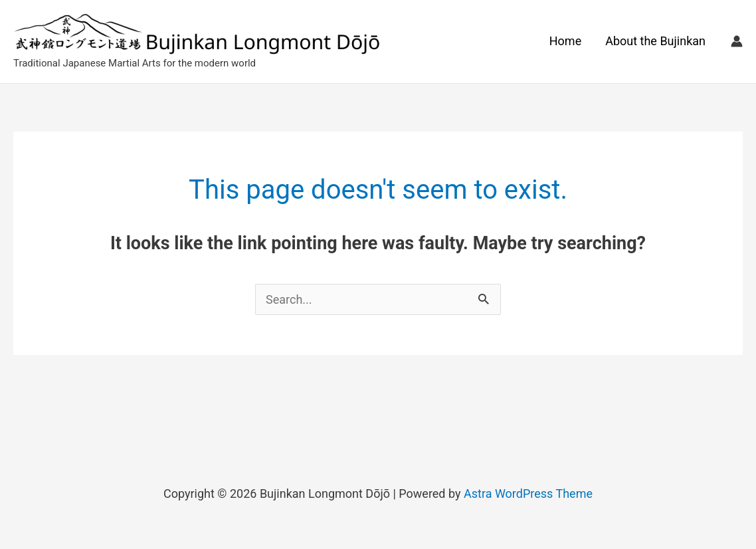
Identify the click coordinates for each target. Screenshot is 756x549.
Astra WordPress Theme (528, 494)
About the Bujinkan (655, 41)
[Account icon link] (737, 41)
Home (565, 41)
